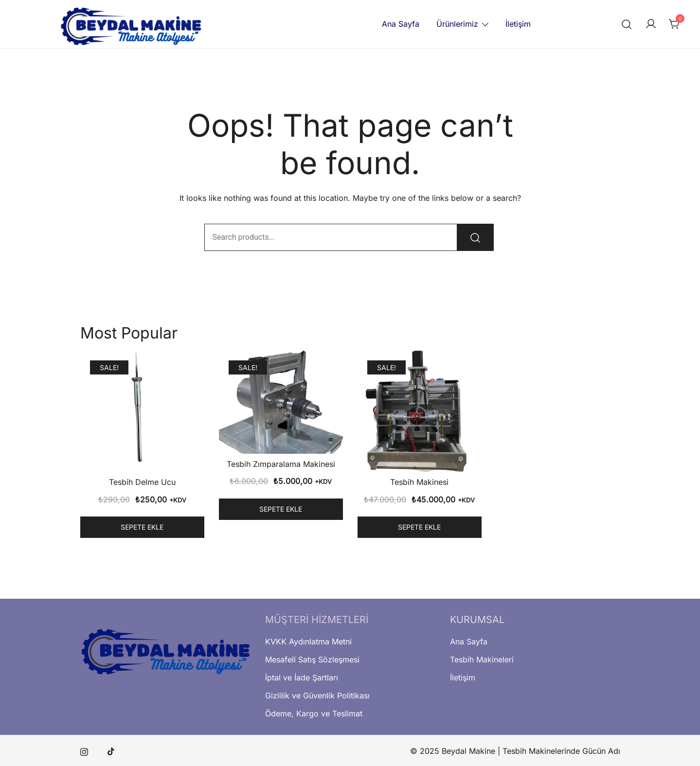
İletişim (518, 24)
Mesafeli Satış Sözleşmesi (312, 659)
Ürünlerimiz (457, 24)
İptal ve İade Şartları (302, 677)
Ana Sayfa (401, 24)
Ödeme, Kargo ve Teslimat (314, 713)
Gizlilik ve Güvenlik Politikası (317, 695)
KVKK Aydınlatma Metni (308, 641)
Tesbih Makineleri (482, 659)
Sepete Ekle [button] (142, 527)
